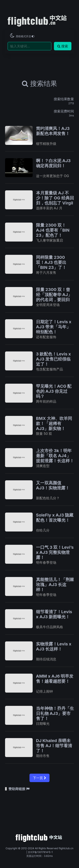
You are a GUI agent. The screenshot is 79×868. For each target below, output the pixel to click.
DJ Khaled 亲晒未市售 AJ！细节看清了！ (54, 746)
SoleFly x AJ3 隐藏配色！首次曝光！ (55, 518)
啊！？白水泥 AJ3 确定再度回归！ (53, 163)
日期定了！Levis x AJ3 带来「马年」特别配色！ (54, 327)
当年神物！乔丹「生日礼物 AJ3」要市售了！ (55, 713)
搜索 (63, 46)
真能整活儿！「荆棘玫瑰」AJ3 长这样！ (55, 585)
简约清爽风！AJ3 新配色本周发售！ (53, 131)
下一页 (39, 778)
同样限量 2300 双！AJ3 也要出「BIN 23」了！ (51, 262)
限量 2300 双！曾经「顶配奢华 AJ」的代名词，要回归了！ (54, 297)
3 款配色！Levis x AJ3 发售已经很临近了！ (53, 359)
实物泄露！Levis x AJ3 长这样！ (54, 646)
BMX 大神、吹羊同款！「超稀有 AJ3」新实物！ (54, 423)
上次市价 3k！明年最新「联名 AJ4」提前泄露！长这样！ (55, 456)
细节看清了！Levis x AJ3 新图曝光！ (54, 614)
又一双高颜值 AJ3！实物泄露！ (53, 485)
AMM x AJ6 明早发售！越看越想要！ (55, 679)
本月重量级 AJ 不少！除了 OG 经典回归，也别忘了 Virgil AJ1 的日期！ (55, 200)
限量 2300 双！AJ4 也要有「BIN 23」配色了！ (53, 230)
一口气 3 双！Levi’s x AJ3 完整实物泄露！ (55, 552)
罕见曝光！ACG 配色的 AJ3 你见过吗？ (54, 391)
